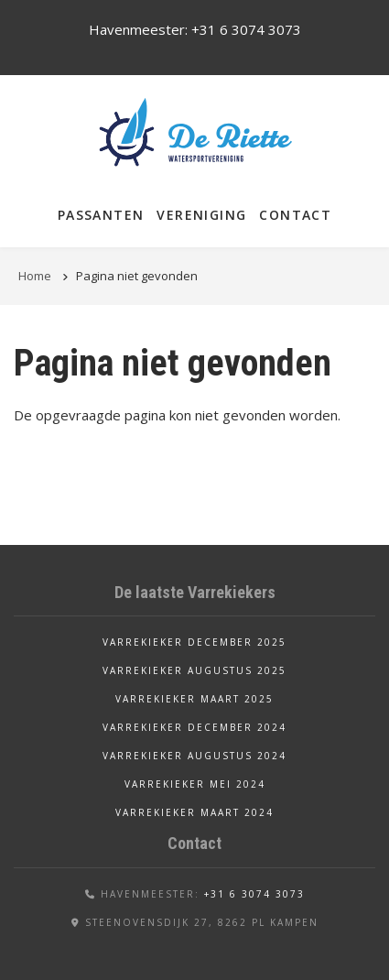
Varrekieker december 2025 (194, 642)
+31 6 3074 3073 (246, 29)
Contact (295, 215)
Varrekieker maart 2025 (194, 699)
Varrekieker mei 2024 (195, 784)
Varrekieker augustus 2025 (194, 670)
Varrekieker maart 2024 (194, 812)
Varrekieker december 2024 (194, 727)
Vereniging (201, 215)
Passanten (101, 215)
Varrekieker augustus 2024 (194, 756)
